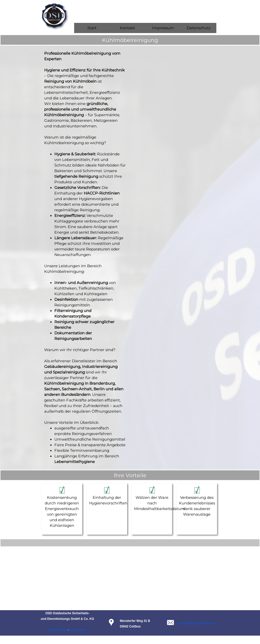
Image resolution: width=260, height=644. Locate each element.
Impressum (163, 28)
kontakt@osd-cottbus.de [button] (196, 623)
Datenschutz (199, 28)
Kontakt (127, 28)
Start (92, 28)
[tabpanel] (130, 40)
